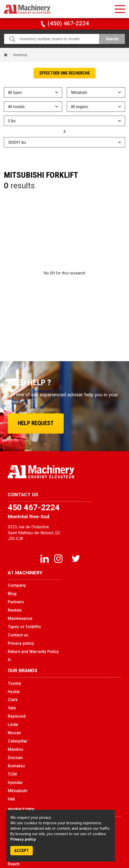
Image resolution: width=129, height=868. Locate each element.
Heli (11, 799)
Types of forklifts (24, 627)
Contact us (18, 635)
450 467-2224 (34, 507)
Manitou (15, 749)
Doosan (15, 758)
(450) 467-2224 (64, 23)
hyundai (15, 782)
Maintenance (20, 618)
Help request (36, 423)
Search (112, 39)
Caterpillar (18, 741)
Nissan (14, 733)
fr (9, 660)
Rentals (15, 610)
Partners (16, 602)
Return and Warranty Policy (33, 652)
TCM (12, 774)
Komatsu (16, 766)
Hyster (14, 692)
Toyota (14, 683)
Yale (12, 708)
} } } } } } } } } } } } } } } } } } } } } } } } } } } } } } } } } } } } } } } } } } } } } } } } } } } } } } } (64, 142)
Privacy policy (23, 839)
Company (17, 585)
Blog (12, 594)
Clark (13, 700)
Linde (13, 725)
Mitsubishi (18, 791)
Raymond (17, 716)
